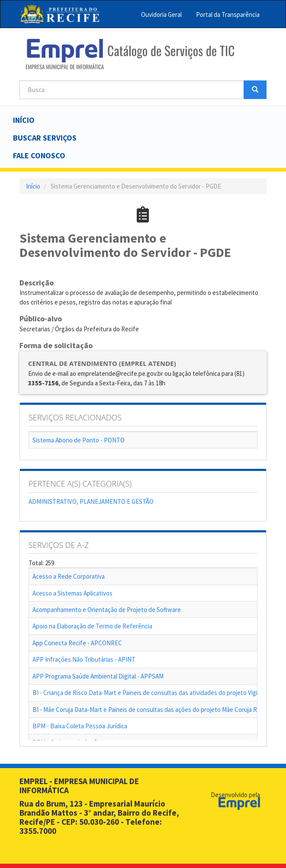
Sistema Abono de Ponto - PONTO (79, 440)
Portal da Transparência (228, 14)
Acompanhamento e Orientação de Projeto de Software (107, 610)
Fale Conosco (39, 155)
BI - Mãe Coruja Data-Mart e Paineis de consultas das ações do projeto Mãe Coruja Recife (152, 709)
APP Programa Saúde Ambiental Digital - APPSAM (98, 676)
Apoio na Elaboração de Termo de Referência (92, 626)
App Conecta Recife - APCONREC (77, 643)
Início (24, 120)
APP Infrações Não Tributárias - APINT (84, 659)
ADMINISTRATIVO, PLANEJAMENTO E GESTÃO (91, 501)
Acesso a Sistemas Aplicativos (72, 593)
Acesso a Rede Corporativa (69, 576)
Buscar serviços (45, 138)
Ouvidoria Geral (161, 14)
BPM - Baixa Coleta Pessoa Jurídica (80, 726)
